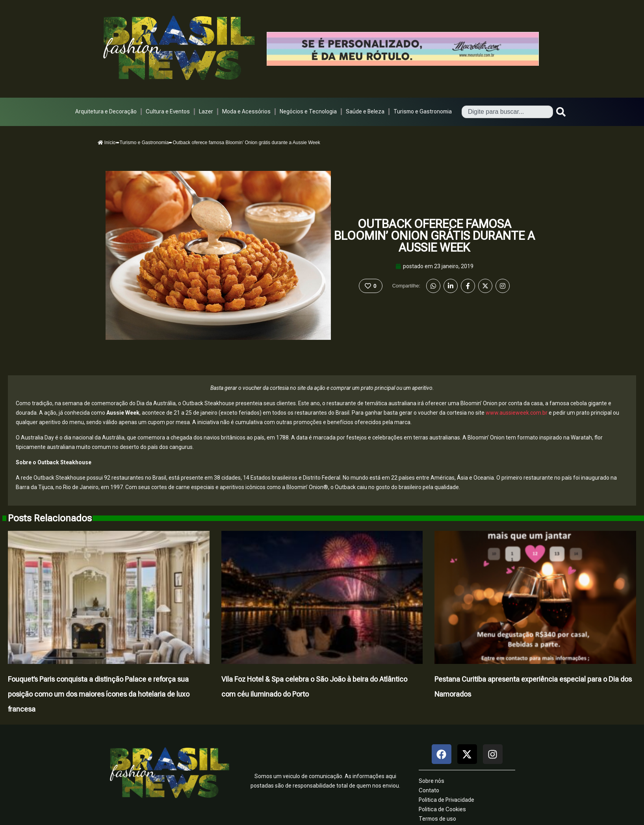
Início (107, 143)
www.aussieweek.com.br (517, 413)
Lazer (206, 111)
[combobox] (507, 112)
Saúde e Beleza (365, 111)
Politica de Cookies (442, 809)
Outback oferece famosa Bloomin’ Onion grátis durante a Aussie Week (434, 236)
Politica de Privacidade (446, 800)
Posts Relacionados (50, 518)
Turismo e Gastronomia (423, 111)
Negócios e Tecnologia (308, 111)
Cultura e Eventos (168, 111)
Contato (429, 790)
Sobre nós (431, 781)
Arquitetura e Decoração (106, 111)
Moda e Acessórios (246, 111)
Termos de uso (437, 819)
